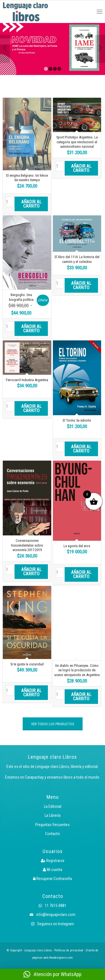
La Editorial (53, 806)
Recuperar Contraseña (53, 879)
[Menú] (100, 12)
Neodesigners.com (61, 958)
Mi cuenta (53, 870)
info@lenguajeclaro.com (53, 915)
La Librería (53, 815)
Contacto (53, 834)
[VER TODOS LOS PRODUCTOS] (53, 724)
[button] (53, 974)
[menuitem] (87, 12)
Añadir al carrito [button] (31, 204)
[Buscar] (87, 12)
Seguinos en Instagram (53, 924)
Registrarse (53, 861)
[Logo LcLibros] (32, 12)
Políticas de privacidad (69, 950)
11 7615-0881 (53, 906)
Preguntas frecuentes (53, 825)
